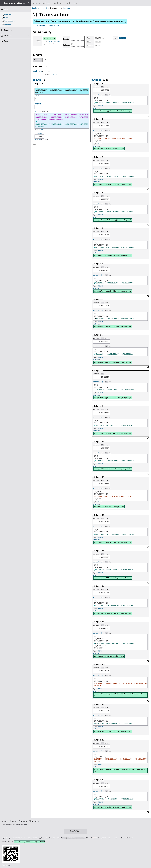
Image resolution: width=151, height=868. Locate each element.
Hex (46, 60)
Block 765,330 (49, 38)
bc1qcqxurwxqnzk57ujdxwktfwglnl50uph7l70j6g (113, 578)
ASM (44, 112)
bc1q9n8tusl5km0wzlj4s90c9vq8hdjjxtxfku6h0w (113, 362)
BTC (102, 87)
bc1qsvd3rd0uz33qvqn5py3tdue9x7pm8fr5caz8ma (113, 732)
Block (45, 8)
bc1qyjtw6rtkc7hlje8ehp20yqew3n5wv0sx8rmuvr (113, 542)
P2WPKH (42, 130)
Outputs (96, 80)
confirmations (55, 41)
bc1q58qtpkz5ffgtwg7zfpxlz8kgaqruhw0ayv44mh (113, 327)
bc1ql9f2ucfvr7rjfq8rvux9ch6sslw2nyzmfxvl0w (113, 184)
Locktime (37, 71)
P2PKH (100, 651)
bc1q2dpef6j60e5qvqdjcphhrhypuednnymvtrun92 (113, 291)
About (4, 821)
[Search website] (91, 3)
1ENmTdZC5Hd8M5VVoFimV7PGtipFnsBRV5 (109, 656)
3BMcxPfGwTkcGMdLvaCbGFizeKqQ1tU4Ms (109, 507)
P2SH (100, 144)
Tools (6, 41)
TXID (36, 87)
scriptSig (38, 104)
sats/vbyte (105, 46)
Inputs (37, 80)
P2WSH (100, 689)
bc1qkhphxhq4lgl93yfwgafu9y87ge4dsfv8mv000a (113, 613)
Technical (8, 36)
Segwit (123, 38)
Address (66, 8)
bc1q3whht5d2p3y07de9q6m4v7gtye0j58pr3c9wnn (113, 807)
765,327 (54, 74)
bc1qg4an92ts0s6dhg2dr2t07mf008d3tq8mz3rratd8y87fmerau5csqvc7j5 (120, 695)
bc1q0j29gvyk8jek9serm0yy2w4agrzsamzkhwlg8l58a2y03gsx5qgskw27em (120, 770)
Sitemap (23, 821)
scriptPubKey (98, 95)
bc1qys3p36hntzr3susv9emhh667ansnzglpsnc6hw (113, 433)
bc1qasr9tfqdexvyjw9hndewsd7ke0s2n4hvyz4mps (113, 111)
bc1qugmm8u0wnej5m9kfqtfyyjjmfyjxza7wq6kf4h (113, 220)
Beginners (8, 30)
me (94, 838)
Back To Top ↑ (75, 831)
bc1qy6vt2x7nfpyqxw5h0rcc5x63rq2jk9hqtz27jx (113, 398)
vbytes (105, 42)
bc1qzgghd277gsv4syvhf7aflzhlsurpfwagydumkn (113, 469)
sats (106, 87)
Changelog (34, 821)
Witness (38, 112)
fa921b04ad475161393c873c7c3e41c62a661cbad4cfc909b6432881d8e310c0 (62, 91)
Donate (13, 821)
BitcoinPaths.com (20, 825)
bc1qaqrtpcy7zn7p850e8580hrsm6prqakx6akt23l (113, 255)
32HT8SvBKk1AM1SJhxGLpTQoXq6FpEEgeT (109, 149)
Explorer (36, 8)
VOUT (37, 96)
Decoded (38, 60)
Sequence (38, 133)
